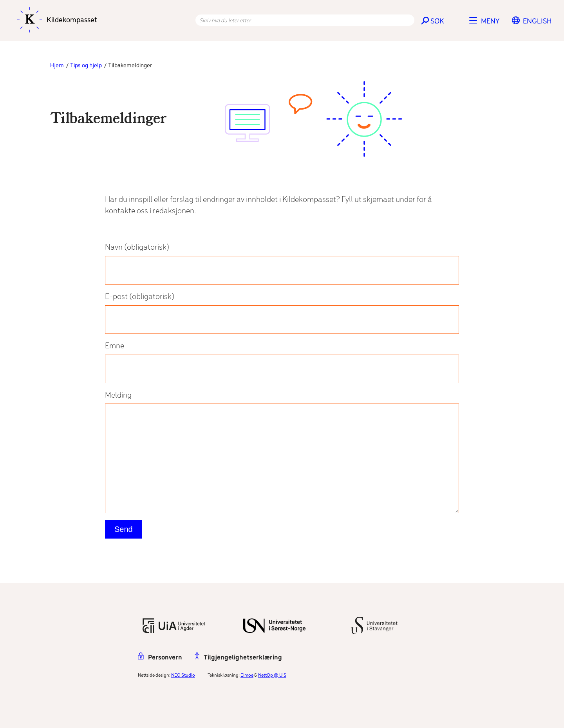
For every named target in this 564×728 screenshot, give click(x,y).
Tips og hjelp (86, 66)
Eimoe (247, 675)
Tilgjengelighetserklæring (238, 658)
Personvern (160, 658)
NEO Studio (183, 675)
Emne (282, 362)
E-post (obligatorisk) (282, 313)
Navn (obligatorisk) (282, 264)
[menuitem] (537, 22)
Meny (490, 22)
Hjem (57, 66)
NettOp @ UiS (272, 675)
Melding (282, 452)
